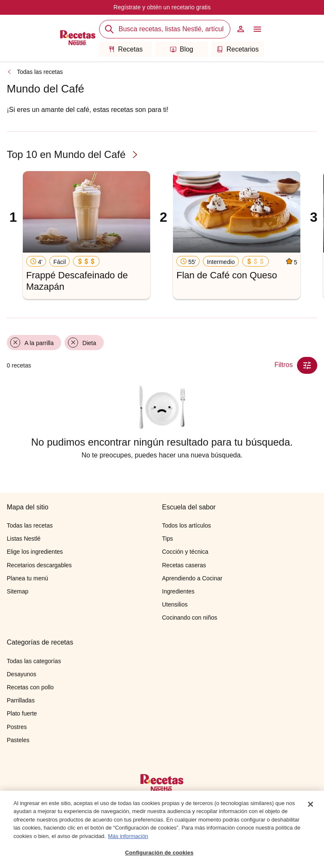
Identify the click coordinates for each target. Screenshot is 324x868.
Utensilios (175, 604)
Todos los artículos (186, 525)
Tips (167, 539)
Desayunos (22, 674)
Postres (17, 727)
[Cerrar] (310, 805)
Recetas (126, 49)
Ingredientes (178, 591)
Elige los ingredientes (35, 552)
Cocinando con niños (190, 618)
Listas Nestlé (24, 539)
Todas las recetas (40, 72)
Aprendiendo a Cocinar (192, 578)
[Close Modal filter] (307, 365)
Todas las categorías (34, 661)
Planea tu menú (27, 578)
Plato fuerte (22, 713)
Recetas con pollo (30, 687)
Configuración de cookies (159, 853)
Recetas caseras (184, 565)
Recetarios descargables (39, 565)
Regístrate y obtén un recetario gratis (162, 7)
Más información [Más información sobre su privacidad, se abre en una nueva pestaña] (128, 837)
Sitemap (18, 591)
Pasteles (18, 740)
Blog (182, 49)
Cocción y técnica (185, 552)
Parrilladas (21, 700)
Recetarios (238, 49)
